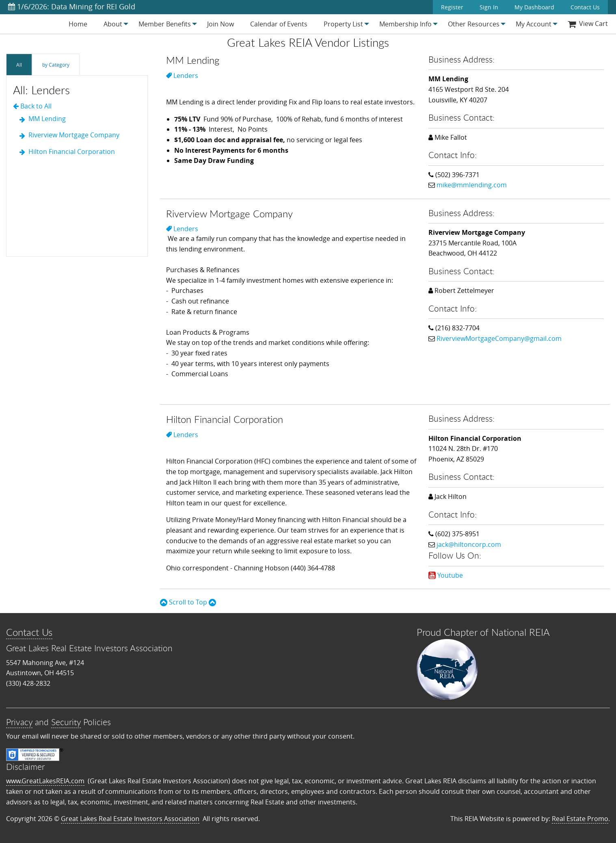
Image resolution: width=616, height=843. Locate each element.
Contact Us (585, 7)
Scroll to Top (188, 602)
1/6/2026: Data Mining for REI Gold (72, 7)
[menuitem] (78, 24)
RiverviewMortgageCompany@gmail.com (499, 338)
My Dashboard (534, 7)
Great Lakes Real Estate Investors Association (130, 819)
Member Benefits (165, 24)
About (113, 24)
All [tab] (19, 65)
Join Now (220, 24)
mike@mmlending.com (472, 185)
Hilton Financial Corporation (67, 152)
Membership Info (405, 24)
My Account (534, 24)
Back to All (32, 106)
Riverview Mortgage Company (69, 135)
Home (78, 24)
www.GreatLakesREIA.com (45, 781)
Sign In (489, 7)
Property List (343, 24)
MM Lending (43, 119)
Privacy (19, 722)
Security (66, 722)
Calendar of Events (279, 24)
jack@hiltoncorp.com (469, 544)
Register (452, 7)
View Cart (588, 24)
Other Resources (474, 24)
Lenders (182, 76)
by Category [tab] (56, 65)
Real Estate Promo (580, 819)
